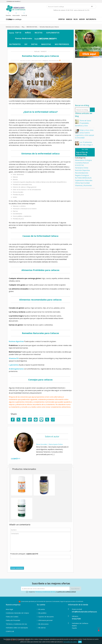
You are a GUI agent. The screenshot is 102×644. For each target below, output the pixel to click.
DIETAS (34, 44)
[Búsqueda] (71, 7)
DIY (26, 44)
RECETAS (39, 33)
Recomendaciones (82, 173)
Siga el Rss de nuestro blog (82, 153)
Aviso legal (9, 609)
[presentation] (25, 563)
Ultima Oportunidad (82, 183)
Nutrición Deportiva (82, 170)
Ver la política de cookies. (70, 642)
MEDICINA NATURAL (48, 38)
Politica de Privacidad (13, 620)
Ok (80, 642)
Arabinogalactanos (16, 369)
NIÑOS (28, 33)
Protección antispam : (24, 554)
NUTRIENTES (15, 44)
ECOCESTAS (79, 165)
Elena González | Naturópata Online (32, 61)
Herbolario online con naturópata (17, 628)
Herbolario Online (82, 168)
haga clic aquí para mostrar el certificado (72, 601)
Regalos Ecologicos (82, 175)
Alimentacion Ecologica (83, 160)
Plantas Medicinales (24, 38)
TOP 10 (18, 33)
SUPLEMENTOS (53, 33)
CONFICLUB (10, 631)
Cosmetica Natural (82, 163)
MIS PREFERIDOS (62, 44)
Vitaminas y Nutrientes (83, 185)
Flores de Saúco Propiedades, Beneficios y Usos (83, 123)
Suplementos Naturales (84, 180)
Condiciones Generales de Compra (17, 613)
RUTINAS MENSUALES (83, 178)
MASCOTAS (46, 44)
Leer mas (16, 458)
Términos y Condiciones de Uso (45, 592)
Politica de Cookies (12, 617)
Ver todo (85, 149)
